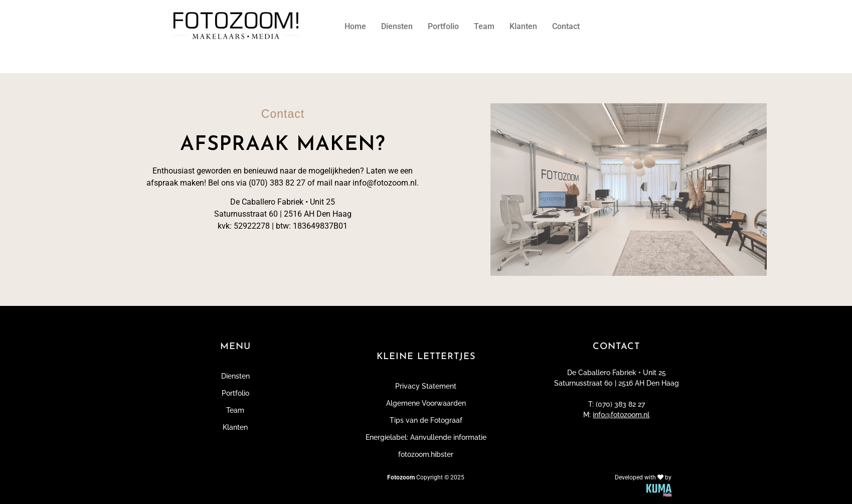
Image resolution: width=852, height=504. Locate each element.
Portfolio (443, 26)
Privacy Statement (426, 386)
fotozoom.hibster (426, 454)
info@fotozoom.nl (621, 415)
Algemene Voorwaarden (426, 403)
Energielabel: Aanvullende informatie (426, 437)
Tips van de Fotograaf (426, 420)
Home (355, 26)
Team (484, 26)
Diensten (397, 26)
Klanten (523, 26)
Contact (566, 26)
